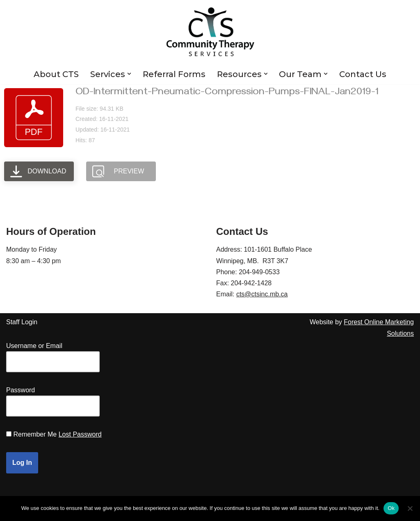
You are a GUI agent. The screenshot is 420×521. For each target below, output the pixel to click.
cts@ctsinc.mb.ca (262, 294)
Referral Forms (174, 74)
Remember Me (35, 434)
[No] (410, 508)
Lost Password (80, 434)
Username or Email (34, 346)
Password (21, 390)
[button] (129, 74)
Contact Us (363, 74)
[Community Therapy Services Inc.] (210, 32)
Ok (391, 508)
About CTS (56, 74)
